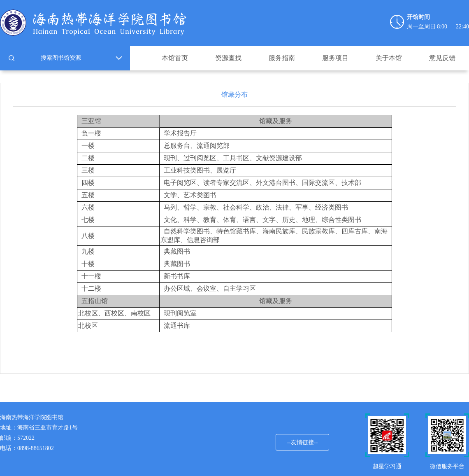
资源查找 (228, 58)
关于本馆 (389, 58)
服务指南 (282, 58)
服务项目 (335, 58)
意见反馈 (442, 58)
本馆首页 (175, 58)
